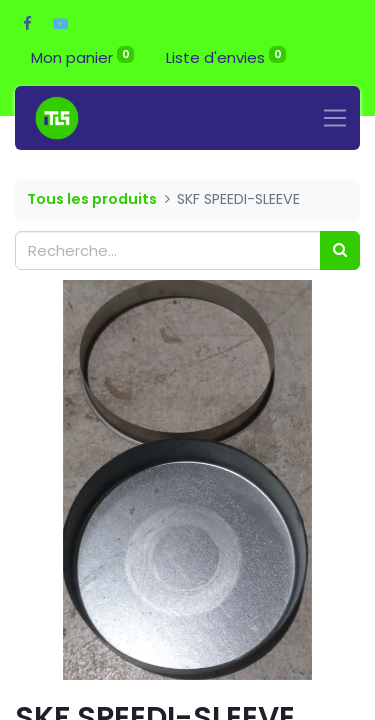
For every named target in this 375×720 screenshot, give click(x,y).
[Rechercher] (340, 250)
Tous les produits (92, 199)
